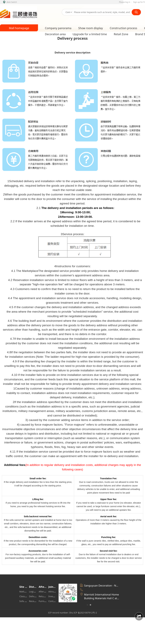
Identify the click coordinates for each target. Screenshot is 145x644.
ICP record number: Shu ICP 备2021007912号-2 (72, 613)
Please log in (125, 2)
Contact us (54, 601)
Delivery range (37, 596)
